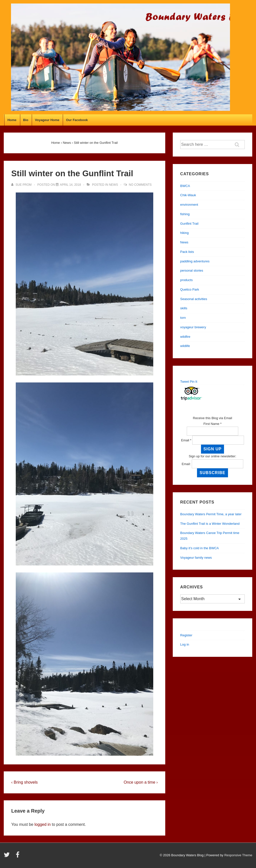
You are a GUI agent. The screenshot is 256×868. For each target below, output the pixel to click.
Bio (26, 120)
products (186, 280)
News (113, 185)
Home (12, 120)
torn (183, 318)
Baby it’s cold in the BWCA (199, 548)
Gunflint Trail (189, 224)
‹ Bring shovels (24, 782)
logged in (43, 824)
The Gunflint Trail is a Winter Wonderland (210, 524)
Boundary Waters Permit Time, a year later (211, 514)
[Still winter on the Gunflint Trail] (70, 185)
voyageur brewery (193, 327)
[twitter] (8, 856)
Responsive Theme (238, 855)
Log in (185, 644)
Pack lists (187, 252)
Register (186, 635)
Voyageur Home (47, 120)
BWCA (185, 186)
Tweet (185, 382)
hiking (184, 233)
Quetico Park (190, 289)
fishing (185, 214)
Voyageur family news (196, 558)
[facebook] (18, 856)
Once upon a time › (141, 782)
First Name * (212, 424)
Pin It (193, 382)
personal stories (192, 270)
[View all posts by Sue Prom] (22, 185)
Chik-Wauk (188, 195)
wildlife (185, 346)
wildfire (185, 337)
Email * (186, 440)
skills (184, 308)
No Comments (140, 185)
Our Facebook (77, 120)
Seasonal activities (194, 299)
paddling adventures (195, 261)
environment (189, 205)
